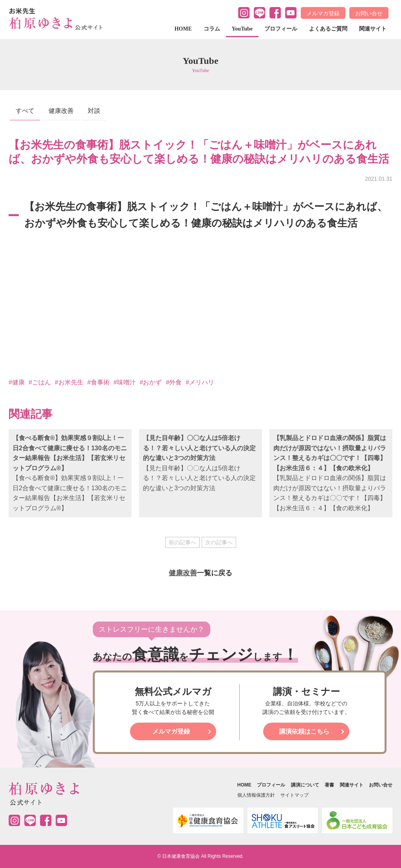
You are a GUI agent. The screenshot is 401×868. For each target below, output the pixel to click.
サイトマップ (294, 795)
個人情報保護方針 (256, 795)
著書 (329, 785)
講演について (305, 785)
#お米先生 (69, 382)
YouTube (242, 29)
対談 (94, 111)
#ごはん (40, 382)
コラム (212, 29)
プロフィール (281, 29)
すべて (25, 111)
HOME (183, 29)
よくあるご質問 (328, 29)
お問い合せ (369, 13)
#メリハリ (200, 382)
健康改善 (61, 111)
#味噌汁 (125, 382)
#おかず (151, 382)
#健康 (17, 382)
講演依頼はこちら (304, 731)
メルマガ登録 (323, 13)
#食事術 (98, 382)
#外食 (174, 382)
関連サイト (373, 29)
